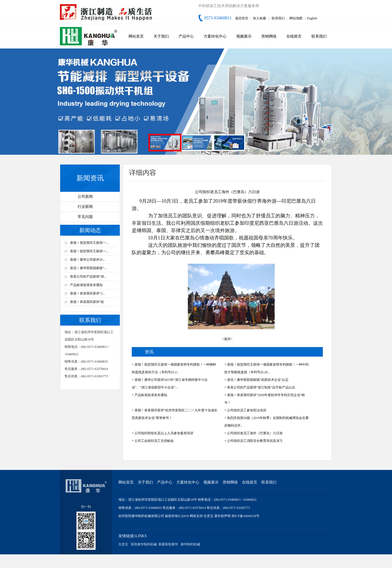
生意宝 (209, 516)
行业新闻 (85, 207)
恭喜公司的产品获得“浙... (88, 277)
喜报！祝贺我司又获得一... (89, 243)
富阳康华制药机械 (144, 544)
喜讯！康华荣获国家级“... (88, 268)
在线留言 (294, 36)
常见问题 (85, 217)
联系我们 (278, 18)
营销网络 (269, 36)
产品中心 (186, 36)
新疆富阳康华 (168, 544)
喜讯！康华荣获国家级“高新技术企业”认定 (258, 380)
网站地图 (296, 18)
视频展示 (244, 36)
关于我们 (161, 36)
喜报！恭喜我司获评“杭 (87, 302)
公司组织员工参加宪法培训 (247, 410)
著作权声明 (223, 516)
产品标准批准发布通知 (86, 285)
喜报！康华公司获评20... (88, 260)
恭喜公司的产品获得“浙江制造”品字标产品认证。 (263, 387)
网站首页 (136, 36)
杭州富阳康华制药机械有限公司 (141, 516)
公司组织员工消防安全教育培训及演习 (255, 441)
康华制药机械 (190, 544)
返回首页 (242, 18)
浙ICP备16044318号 (245, 516)
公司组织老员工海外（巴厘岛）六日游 (255, 433)
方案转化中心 (215, 36)
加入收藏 (259, 18)
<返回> (227, 339)
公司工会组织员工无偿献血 (154, 441)
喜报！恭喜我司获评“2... (87, 293)
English (312, 18)
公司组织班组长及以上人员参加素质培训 (164, 433)
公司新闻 (85, 197)
